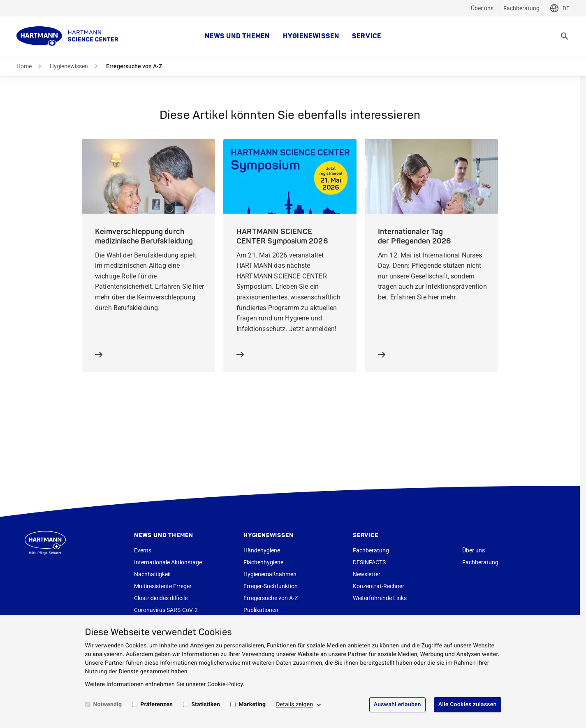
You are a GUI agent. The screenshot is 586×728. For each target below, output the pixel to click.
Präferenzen (156, 705)
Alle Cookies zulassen (468, 705)
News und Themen (237, 36)
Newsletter (367, 574)
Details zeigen (294, 705)
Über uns (482, 8)
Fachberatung (521, 8)
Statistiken (206, 705)
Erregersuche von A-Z (271, 598)
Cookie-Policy (225, 684)
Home (24, 66)
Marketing (252, 705)
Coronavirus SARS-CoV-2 (166, 610)
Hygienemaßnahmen (270, 574)
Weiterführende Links (380, 598)
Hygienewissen (311, 36)
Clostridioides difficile (161, 598)
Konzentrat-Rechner (379, 586)
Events (143, 550)
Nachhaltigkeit (153, 574)
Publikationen (261, 610)
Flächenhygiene (263, 562)
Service (367, 36)
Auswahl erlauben (397, 705)
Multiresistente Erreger (163, 586)
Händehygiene (262, 550)
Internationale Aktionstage (168, 562)
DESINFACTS (369, 562)
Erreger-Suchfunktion (271, 586)
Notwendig (108, 705)
